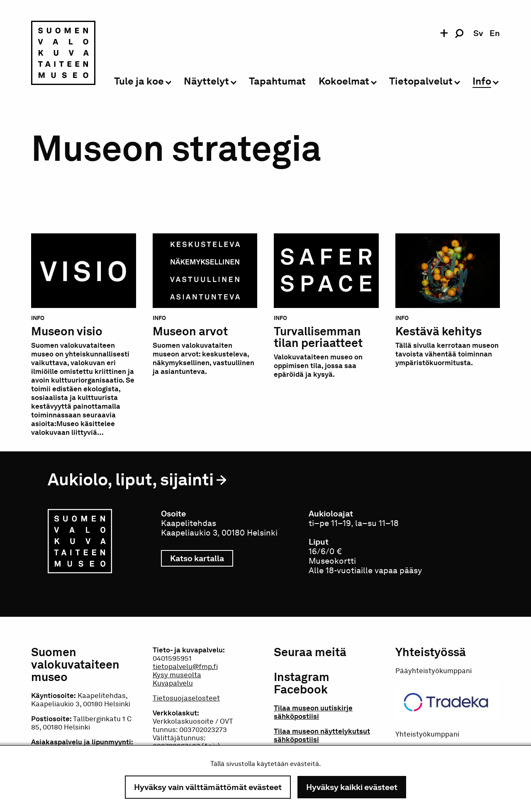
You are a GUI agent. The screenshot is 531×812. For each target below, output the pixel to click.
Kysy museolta (177, 675)
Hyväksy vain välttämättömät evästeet (208, 787)
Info (482, 81)
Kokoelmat (344, 81)
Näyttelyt (206, 81)
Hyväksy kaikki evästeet (352, 787)
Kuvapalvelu (173, 683)
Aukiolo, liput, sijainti (131, 479)
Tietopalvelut (421, 81)
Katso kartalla (202, 558)
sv (478, 33)
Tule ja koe (139, 81)
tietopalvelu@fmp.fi (185, 667)
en (495, 33)
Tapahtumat (277, 81)
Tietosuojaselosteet (186, 698)
